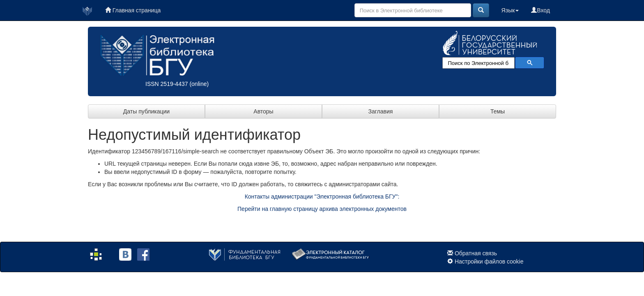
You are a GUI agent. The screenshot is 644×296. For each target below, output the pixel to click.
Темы (498, 111)
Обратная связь (476, 253)
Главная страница (133, 10)
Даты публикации (146, 111)
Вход (540, 10)
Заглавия (381, 111)
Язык (510, 10)
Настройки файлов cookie (489, 261)
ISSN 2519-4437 (167, 84)
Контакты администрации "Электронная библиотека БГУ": (322, 197)
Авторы (263, 111)
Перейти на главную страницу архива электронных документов (322, 209)
